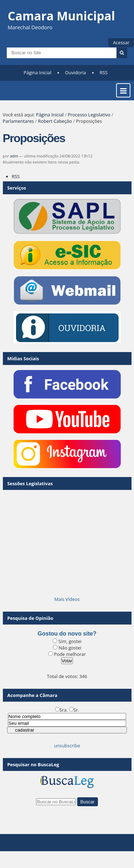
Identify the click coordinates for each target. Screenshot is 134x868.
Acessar (121, 42)
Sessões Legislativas (30, 483)
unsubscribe (67, 746)
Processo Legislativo (89, 115)
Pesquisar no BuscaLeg (33, 764)
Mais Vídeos (67, 599)
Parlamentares (18, 121)
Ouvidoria (76, 72)
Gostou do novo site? (67, 634)
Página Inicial (38, 72)
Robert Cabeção (55, 121)
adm (14, 156)
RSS (104, 72)
